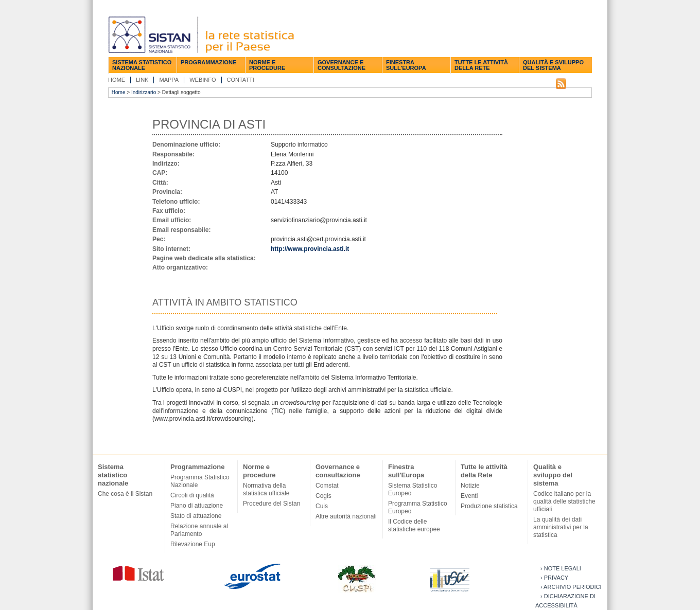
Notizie (470, 486)
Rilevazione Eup (193, 544)
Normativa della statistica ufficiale (266, 489)
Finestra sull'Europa (406, 65)
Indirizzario (144, 92)
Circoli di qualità (192, 495)
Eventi (469, 496)
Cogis (323, 496)
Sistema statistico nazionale (142, 65)
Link (142, 80)
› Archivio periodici (571, 587)
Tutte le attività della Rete (481, 65)
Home (117, 80)
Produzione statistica (489, 506)
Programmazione (208, 62)
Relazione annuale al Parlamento (199, 530)
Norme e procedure (267, 65)
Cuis (322, 506)
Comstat (327, 486)
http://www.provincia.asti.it (310, 249)
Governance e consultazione (342, 65)
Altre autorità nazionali (346, 516)
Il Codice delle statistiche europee (414, 525)
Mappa (169, 80)
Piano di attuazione (197, 506)
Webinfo (203, 80)
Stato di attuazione (196, 516)
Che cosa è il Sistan (125, 494)
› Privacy (554, 578)
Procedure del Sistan (272, 504)
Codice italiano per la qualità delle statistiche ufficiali (564, 501)
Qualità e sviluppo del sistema (553, 65)
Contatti (241, 80)
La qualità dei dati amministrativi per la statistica (561, 527)
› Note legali (561, 568)
